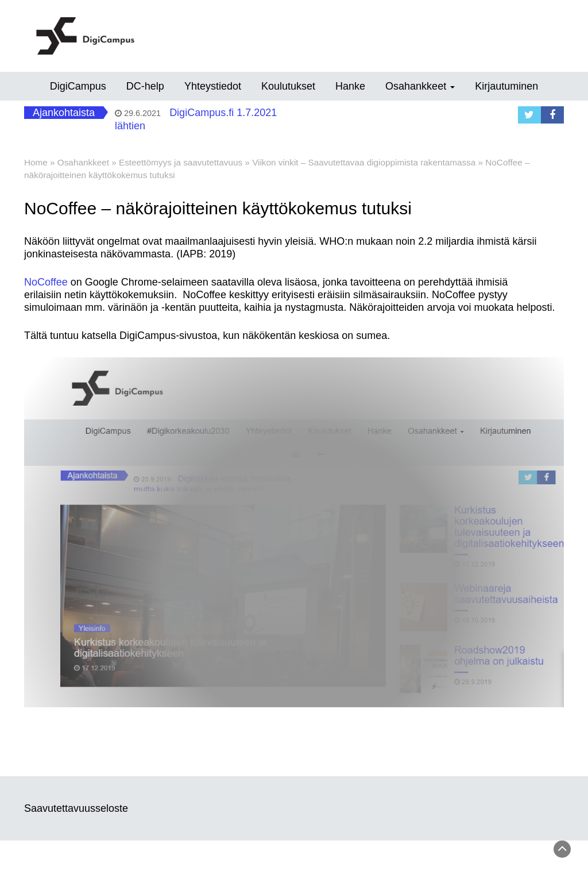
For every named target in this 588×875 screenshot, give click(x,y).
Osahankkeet (420, 86)
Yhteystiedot (213, 86)
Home (36, 162)
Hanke (350, 86)
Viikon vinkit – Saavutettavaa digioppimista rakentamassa (364, 162)
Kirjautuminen (506, 86)
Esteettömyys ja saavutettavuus (181, 162)
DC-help (145, 86)
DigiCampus (78, 86)
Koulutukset (288, 86)
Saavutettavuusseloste (76, 808)
